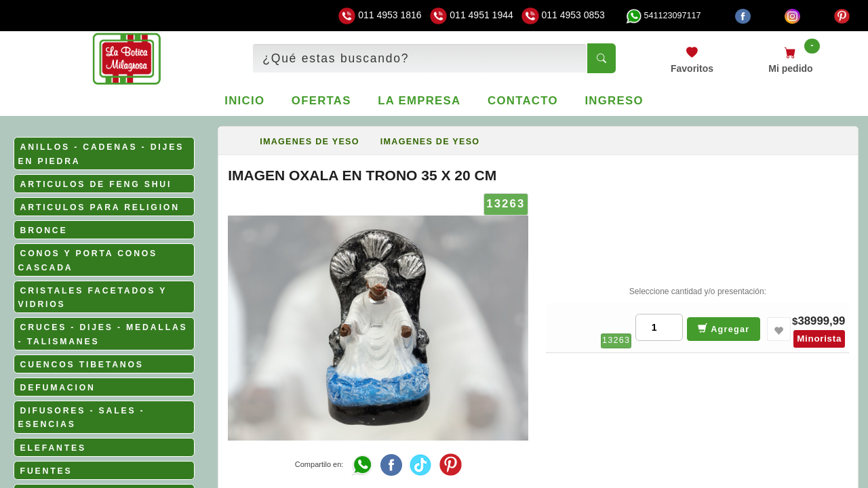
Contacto (523, 101)
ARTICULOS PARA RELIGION (100, 207)
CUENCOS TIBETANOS (82, 365)
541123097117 (663, 16)
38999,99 (821, 321)
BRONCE (44, 230)
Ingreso (614, 101)
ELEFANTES (53, 448)
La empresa (419, 101)
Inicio (244, 101)
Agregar (724, 328)
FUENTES (46, 471)
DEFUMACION (58, 388)
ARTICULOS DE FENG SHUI (96, 184)
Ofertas (321, 101)
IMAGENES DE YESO (310, 142)
